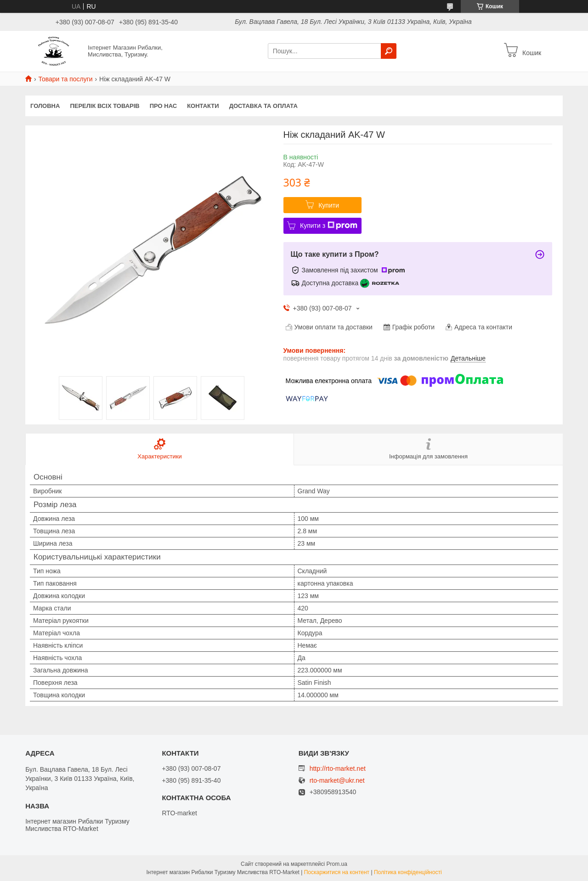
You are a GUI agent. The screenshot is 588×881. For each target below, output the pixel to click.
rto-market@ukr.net (337, 781)
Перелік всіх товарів (105, 106)
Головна (45, 106)
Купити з (329, 226)
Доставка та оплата (263, 106)
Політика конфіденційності (408, 872)
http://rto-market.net (338, 768)
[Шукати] (389, 51)
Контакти (203, 106)
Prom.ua (337, 864)
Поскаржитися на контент (337, 872)
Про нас (163, 106)
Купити (329, 205)
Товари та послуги (65, 79)
